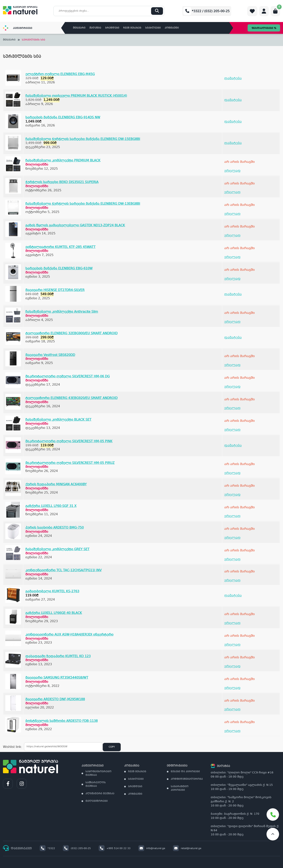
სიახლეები (153, 28)
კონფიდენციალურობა (187, 779)
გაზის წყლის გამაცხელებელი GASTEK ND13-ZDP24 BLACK (75, 225)
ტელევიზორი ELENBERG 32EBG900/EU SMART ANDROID (71, 333)
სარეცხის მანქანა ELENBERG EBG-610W (59, 269)
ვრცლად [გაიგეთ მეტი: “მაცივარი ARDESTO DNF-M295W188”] (232, 709)
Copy (112, 747)
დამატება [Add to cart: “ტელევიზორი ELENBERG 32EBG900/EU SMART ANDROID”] (233, 338)
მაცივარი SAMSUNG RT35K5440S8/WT (57, 678)
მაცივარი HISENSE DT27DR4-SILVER (55, 290)
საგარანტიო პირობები (180, 788)
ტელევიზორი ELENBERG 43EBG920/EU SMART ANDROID (71, 398)
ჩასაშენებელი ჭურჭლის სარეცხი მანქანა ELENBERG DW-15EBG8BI (83, 139)
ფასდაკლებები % (264, 28)
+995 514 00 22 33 (115, 849)
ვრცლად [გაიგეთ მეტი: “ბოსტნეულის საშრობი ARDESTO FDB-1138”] (232, 731)
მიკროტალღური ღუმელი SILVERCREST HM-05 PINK (69, 441)
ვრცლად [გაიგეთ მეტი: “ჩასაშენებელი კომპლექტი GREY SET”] (232, 559)
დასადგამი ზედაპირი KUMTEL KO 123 (58, 656)
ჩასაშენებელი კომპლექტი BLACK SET (58, 420)
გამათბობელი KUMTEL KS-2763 (52, 591)
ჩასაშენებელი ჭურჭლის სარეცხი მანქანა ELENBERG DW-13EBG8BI (83, 204)
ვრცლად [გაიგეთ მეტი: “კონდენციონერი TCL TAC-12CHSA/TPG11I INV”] (232, 580)
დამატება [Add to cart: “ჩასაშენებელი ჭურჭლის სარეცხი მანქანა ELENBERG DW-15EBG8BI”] (233, 143)
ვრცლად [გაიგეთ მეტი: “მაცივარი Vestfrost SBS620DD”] (232, 365)
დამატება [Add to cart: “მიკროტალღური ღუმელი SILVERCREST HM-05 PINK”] (233, 446)
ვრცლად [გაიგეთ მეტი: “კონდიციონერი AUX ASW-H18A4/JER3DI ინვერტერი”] (232, 645)
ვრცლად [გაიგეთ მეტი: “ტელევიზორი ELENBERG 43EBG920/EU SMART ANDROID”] (232, 408)
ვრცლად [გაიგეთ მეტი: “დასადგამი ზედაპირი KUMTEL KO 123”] (232, 666)
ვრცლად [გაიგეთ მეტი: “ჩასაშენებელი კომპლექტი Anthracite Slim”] (232, 322)
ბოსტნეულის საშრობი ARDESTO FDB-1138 (62, 721)
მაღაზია (95, 28)
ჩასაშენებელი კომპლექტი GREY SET (57, 549)
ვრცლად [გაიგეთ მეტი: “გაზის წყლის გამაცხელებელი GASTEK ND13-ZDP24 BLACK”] (232, 235)
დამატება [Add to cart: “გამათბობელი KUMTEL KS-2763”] (233, 596)
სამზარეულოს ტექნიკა (96, 784)
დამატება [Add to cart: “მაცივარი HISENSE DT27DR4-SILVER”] (233, 294)
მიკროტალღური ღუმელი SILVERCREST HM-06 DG (68, 376)
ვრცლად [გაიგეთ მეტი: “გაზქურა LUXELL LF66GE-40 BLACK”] (232, 623)
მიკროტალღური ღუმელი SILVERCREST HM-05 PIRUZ (70, 463)
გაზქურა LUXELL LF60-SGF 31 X (51, 506)
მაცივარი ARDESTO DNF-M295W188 (55, 699)
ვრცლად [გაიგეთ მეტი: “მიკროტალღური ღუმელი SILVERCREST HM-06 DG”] (232, 387)
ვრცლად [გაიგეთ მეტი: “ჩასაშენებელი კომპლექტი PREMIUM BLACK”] (232, 171)
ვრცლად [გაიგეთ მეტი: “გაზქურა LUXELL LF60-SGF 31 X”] (232, 516)
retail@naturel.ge (187, 849)
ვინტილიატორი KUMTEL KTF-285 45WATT (60, 247)
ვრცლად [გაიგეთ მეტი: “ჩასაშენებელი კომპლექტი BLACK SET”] (232, 430)
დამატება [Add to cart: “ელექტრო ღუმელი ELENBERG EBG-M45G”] (233, 78)
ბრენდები (112, 28)
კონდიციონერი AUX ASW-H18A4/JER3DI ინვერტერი (69, 635)
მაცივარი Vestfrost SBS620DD (50, 355)
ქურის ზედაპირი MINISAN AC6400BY (56, 484)
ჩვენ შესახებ (132, 28)
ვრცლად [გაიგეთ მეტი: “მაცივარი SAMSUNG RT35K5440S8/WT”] (232, 688)
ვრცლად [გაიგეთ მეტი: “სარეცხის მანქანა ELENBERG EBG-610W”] (232, 279)
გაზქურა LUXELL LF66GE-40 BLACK (54, 613)
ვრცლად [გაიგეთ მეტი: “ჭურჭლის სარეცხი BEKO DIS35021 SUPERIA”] (232, 192)
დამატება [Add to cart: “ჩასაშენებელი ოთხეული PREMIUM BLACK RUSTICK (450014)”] (233, 100)
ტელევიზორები (97, 801)
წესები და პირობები (185, 772)
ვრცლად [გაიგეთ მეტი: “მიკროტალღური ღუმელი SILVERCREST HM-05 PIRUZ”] (232, 473)
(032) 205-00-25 (77, 849)
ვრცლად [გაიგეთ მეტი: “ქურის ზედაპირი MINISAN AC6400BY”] (232, 495)
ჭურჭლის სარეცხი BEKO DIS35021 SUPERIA (62, 182)
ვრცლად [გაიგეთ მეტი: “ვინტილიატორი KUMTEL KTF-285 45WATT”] (232, 257)
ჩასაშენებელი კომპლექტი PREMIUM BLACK (63, 161)
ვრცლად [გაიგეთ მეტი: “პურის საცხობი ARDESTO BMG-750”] (232, 538)
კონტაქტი (172, 28)
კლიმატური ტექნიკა (100, 794)
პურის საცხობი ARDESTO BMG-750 (55, 528)
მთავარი (79, 28)
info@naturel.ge (152, 849)
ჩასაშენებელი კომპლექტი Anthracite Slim (62, 312)
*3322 (47, 849)
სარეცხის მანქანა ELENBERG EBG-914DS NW (63, 117)
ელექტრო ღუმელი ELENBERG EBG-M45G (60, 74)
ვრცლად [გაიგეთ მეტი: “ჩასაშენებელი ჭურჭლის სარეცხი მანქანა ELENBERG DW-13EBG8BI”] (232, 214)
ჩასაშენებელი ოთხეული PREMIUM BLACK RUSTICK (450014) (76, 96)
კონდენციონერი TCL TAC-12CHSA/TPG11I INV (63, 570)
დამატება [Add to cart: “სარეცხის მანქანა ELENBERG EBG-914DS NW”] (233, 122)
